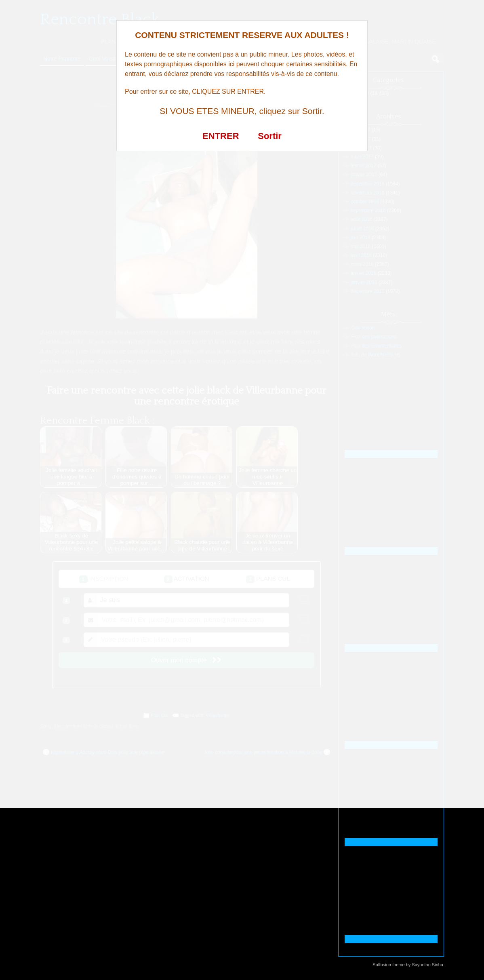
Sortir (270, 136)
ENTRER (221, 136)
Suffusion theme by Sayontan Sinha (408, 965)
